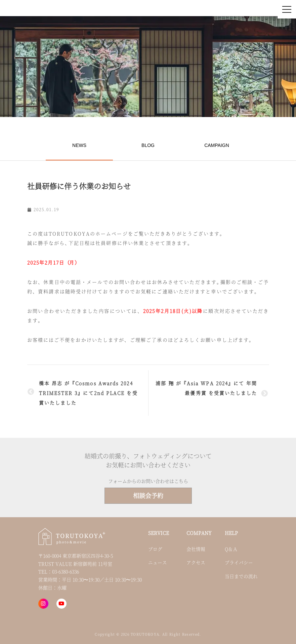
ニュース (158, 562)
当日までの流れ (241, 576)
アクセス (196, 562)
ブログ (155, 549)
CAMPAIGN (217, 145)
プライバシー (239, 562)
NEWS (79, 145)
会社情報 (196, 549)
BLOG (148, 145)
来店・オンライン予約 (252, 9)
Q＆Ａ (231, 549)
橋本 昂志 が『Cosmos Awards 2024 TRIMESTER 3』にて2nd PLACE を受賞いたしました (88, 393)
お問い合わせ (211, 9)
